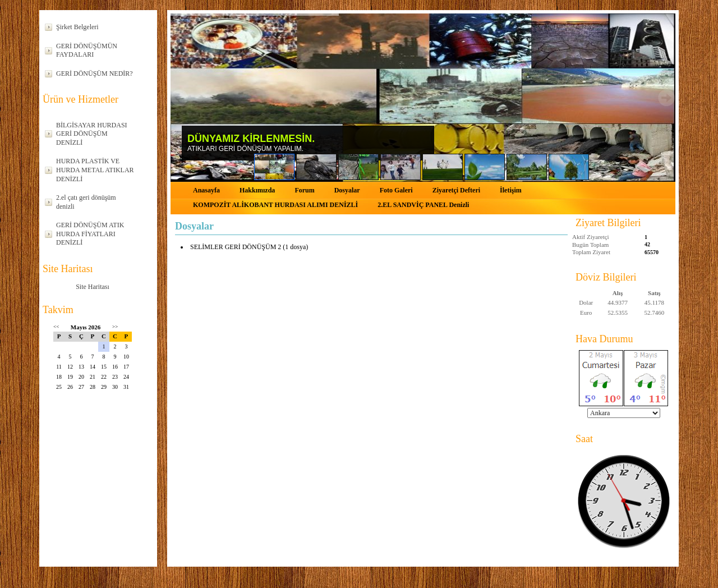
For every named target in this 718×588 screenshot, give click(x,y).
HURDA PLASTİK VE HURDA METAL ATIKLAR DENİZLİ (95, 170)
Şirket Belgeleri (77, 27)
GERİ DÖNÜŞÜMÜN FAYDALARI (87, 50)
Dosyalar (347, 190)
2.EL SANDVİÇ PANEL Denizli (423, 205)
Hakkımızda (257, 190)
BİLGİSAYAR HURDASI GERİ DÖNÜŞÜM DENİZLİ (92, 134)
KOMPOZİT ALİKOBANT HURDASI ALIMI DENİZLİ (275, 205)
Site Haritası (93, 287)
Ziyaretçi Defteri (456, 190)
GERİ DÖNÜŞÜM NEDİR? (95, 73)
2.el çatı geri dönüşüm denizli (86, 202)
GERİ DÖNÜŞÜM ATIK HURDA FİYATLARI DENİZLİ (90, 234)
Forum (304, 190)
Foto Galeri (396, 190)
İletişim (511, 190)
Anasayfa (206, 190)
